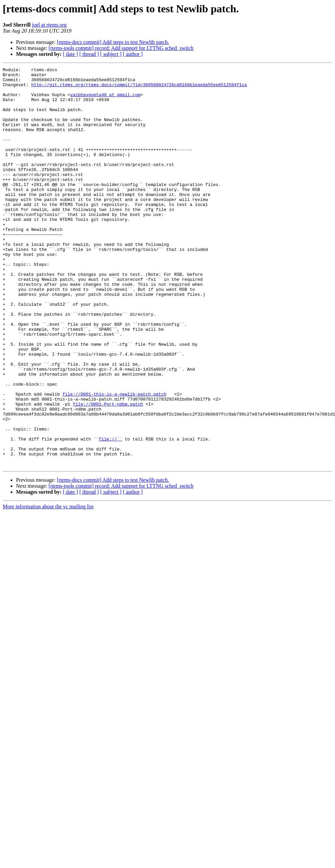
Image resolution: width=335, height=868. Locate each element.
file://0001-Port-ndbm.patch (108, 472)
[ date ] (70, 54)
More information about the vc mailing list (48, 586)
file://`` (111, 514)
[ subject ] (111, 54)
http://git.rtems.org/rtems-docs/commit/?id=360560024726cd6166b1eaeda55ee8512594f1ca (139, 88)
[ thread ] (89, 54)
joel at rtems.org (49, 25)
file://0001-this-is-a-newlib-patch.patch (114, 460)
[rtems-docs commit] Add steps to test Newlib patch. (113, 42)
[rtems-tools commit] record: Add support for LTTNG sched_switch (121, 48)
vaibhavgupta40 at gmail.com (105, 100)
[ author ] (133, 54)
